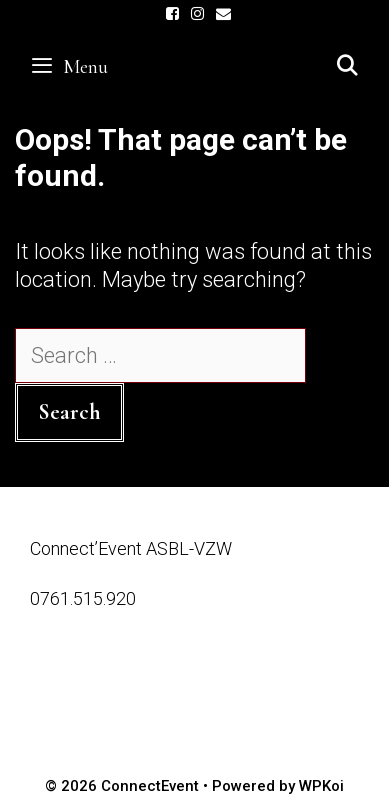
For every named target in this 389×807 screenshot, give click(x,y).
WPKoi (321, 786)
